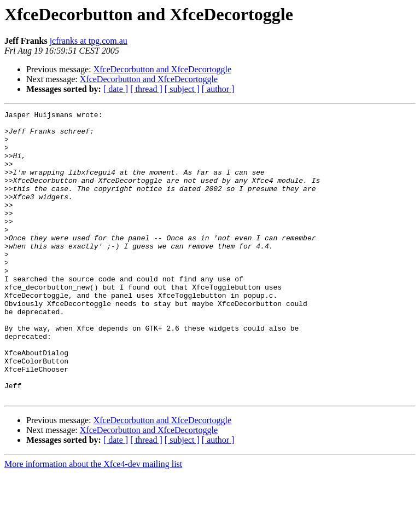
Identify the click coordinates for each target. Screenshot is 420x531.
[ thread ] (146, 89)
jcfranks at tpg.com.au (89, 41)
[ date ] (116, 89)
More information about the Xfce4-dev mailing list (93, 521)
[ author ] (218, 89)
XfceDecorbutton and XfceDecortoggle (162, 69)
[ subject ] (182, 89)
